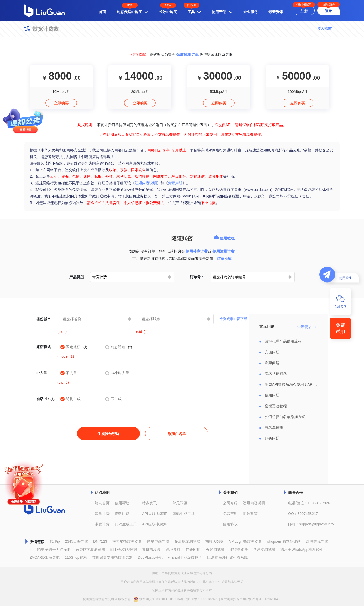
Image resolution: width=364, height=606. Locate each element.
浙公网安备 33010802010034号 (159, 599)
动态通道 (119, 347)
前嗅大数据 (215, 541)
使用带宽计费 (197, 251)
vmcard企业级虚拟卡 (185, 557)
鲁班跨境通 (151, 550)
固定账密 (74, 347)
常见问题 (180, 503)
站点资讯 (149, 503)
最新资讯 (276, 12)
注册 (304, 11)
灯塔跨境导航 (317, 541)
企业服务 (251, 12)
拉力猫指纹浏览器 (127, 541)
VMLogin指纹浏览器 (245, 541)
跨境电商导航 (158, 541)
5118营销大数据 (124, 550)
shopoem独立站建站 (284, 541)
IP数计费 (122, 514)
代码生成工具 (126, 524)
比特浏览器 (239, 550)
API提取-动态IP (155, 514)
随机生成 (71, 399)
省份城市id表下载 (233, 319)
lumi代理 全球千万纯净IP (50, 550)
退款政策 (250, 514)
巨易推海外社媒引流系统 (227, 557)
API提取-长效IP (155, 524)
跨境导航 (173, 550)
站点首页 (102, 503)
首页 (102, 12)
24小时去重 (117, 373)
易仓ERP (193, 550)
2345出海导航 (77, 541)
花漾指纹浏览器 (187, 541)
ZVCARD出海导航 (45, 557)
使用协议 (230, 524)
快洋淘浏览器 (264, 550)
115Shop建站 (76, 557)
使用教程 (224, 238)
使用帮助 (122, 503)
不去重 (69, 373)
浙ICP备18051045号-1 (202, 599)
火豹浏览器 (215, 550)
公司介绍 (230, 503)
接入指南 (324, 29)
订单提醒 (224, 259)
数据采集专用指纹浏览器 (112, 557)
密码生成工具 (184, 514)
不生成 (113, 399)
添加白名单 (177, 434)
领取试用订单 (188, 55)
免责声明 (175, 183)
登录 (329, 11)
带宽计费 (102, 524)
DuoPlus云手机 (150, 557)
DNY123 (100, 541)
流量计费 (102, 514)
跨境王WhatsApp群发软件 (302, 550)
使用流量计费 (223, 251)
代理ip (55, 541)
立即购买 (61, 103)
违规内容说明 (146, 183)
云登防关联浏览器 (90, 550)
